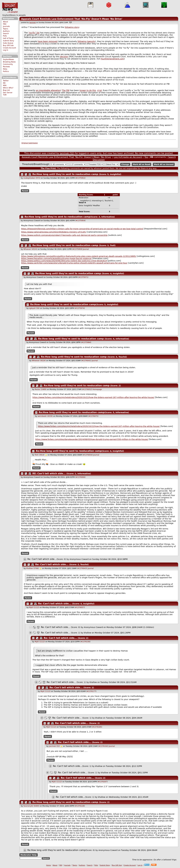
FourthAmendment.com (112, 59)
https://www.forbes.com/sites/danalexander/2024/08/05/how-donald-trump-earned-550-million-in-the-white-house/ (92, 439)
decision (64, 57)
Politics (6, 71)
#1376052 (87, 389)
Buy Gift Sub (8, 45)
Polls (5, 36)
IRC (4, 83)
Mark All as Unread (164, 164)
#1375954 (80, 221)
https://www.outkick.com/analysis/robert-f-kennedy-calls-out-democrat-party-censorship (64, 235)
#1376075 (93, 416)
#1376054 (88, 455)
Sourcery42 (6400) (31, 806)
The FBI (66, 90)
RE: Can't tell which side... (49, 473)
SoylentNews (10, 8)
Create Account (9, 48)
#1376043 (82, 568)
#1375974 (80, 308)
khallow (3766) (33, 568)
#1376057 (80, 607)
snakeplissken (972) (32, 178)
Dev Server (8, 93)
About (5, 22)
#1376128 (80, 806)
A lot (99, 90)
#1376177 (91, 691)
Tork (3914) (40, 455)
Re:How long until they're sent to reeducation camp (65, 174)
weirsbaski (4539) (45, 416)
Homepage (97, 389)
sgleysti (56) (34, 308)
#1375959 (77, 249)
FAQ (5, 24)
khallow (87, 633)
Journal (86, 249)
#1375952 (80, 178)
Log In (6, 50)
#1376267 (103, 782)
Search (6, 34)
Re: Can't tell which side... (42, 559)
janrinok (33, 23)
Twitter (6, 81)
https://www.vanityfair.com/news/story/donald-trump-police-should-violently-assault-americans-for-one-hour (74, 263)
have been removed (48, 41)
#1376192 (103, 746)
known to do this (88, 90)
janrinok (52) (67, 153)
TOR (5, 95)
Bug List (6, 90)
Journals (6, 26)
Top (146, 157)
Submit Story (9, 41)
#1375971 (83, 277)
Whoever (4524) (30, 249)
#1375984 (86, 342)
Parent (25, 191)
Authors (6, 31)
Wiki (5, 85)
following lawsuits (86, 41)
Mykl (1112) (34, 607)
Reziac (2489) (40, 389)
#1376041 (86, 361)
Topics (6, 29)
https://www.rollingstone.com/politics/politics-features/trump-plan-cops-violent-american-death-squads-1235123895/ (79, 256)
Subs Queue (8, 43)
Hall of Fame (8, 38)
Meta (5, 69)
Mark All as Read (142, 164)
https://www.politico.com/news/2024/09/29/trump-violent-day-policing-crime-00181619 (64, 261)
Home (49, 865)
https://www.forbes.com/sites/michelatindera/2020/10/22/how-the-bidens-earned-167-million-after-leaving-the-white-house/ (93, 397)
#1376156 (85, 642)
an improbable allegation (48, 90)
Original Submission (30, 143)
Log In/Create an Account (128, 157)
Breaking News (9, 62)
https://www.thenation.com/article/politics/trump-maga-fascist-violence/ (56, 258)
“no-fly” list (34, 33)
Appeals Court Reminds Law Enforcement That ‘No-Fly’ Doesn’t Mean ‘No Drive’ (72, 19)
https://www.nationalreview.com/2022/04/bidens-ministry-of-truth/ (54, 232)
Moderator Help (28, 855)
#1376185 (97, 727)
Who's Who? (8, 88)
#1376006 (80, 477)
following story (72, 27)
